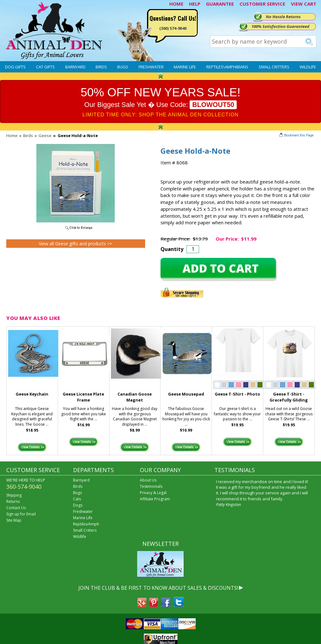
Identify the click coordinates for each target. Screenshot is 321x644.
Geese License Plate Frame (83, 397)
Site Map (14, 520)
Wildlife (308, 67)
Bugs (123, 67)
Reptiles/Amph (86, 524)
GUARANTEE (220, 4)
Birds (101, 67)
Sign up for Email (21, 514)
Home (12, 136)
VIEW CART (304, 4)
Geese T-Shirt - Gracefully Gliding (289, 397)
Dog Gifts (15, 67)
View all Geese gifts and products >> (76, 244)
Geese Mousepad (186, 394)
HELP (195, 4)
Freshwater (151, 67)
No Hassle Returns (283, 17)
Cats (77, 499)
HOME (176, 4)
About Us (148, 480)
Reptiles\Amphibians (227, 67)
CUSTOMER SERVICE (262, 4)
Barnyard (75, 67)
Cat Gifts (45, 67)
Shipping (14, 495)
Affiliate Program (155, 499)
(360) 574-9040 (173, 28)
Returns (13, 501)
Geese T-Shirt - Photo (237, 394)
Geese (45, 136)
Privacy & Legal (153, 493)
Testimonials (151, 486)
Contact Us (16, 508)
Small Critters (274, 67)
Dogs (78, 505)
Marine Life (185, 67)
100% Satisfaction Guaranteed (280, 26)
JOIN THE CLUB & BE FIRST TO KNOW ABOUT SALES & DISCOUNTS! (158, 588)
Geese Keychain (32, 394)
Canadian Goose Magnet (135, 397)
